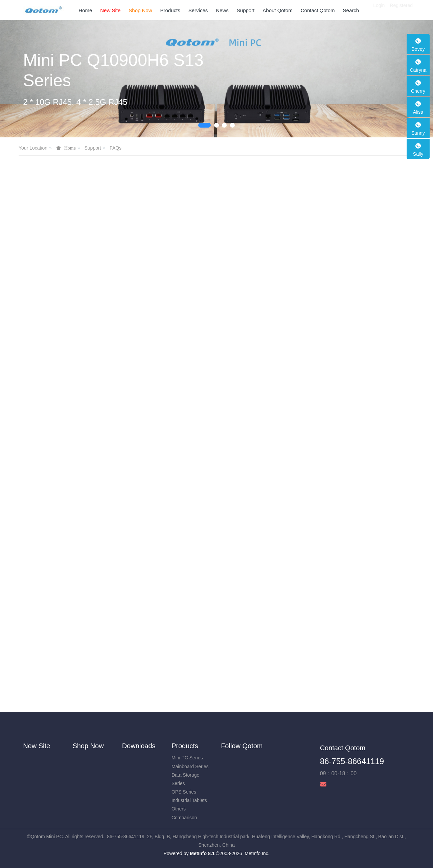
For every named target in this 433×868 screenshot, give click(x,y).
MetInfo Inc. (257, 853)
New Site (37, 746)
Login (379, 10)
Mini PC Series (187, 758)
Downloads (139, 746)
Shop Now (88, 746)
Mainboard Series (190, 766)
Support (93, 148)
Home (85, 10)
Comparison (184, 818)
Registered (401, 10)
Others (179, 809)
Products (185, 746)
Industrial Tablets (189, 800)
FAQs (116, 148)
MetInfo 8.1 (202, 853)
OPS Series (184, 792)
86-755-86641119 (352, 761)
